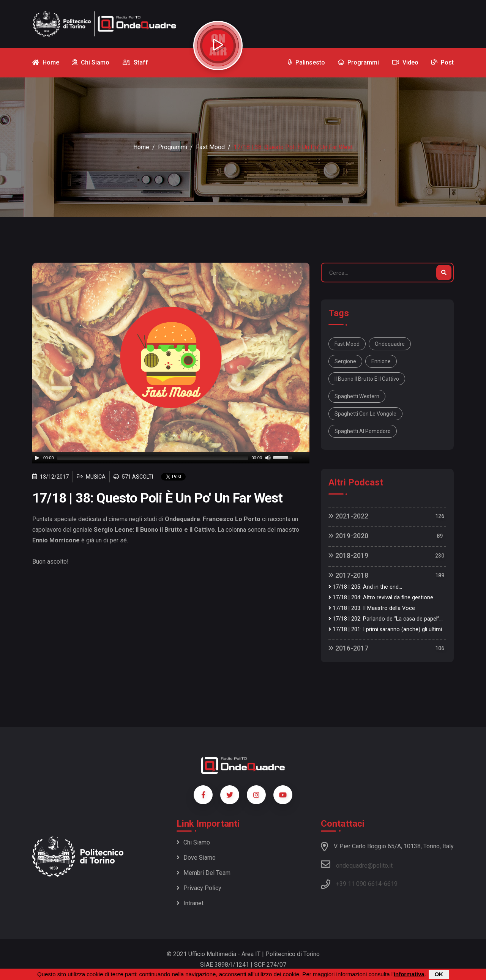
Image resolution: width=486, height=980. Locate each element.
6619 (391, 884)
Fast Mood (210, 147)
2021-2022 (348, 516)
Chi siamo (193, 842)
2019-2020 (348, 536)
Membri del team (204, 873)
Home (141, 147)
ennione (381, 361)
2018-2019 (348, 555)
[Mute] (268, 458)
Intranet (190, 903)
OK (439, 974)
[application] (171, 458)
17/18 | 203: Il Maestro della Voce (372, 608)
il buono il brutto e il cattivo (367, 379)
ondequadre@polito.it (357, 864)
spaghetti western (357, 396)
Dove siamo (196, 858)
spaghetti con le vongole (365, 414)
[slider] (153, 458)
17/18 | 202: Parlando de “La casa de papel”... (386, 619)
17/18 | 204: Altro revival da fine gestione (381, 598)
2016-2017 (348, 648)
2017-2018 (348, 575)
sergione (345, 361)
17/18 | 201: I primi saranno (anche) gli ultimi (385, 629)
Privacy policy (199, 888)
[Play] (37, 458)
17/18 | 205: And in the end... (365, 587)
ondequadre (390, 344)
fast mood (347, 344)
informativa (409, 974)
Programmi (173, 147)
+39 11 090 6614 (359, 884)
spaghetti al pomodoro (363, 431)
